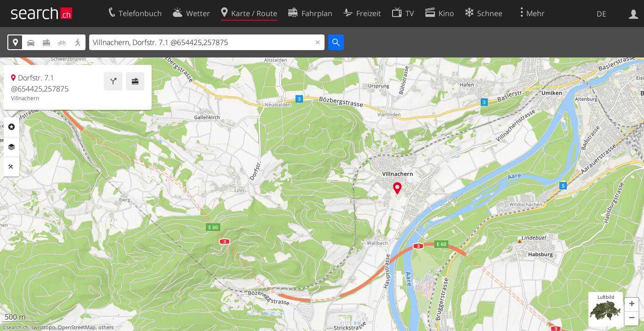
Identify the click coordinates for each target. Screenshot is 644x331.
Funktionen (11, 167)
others (106, 327)
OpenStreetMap (77, 327)
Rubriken (11, 127)
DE (601, 14)
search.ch (17, 327)
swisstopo (43, 327)
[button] (632, 305)
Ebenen (11, 147)
